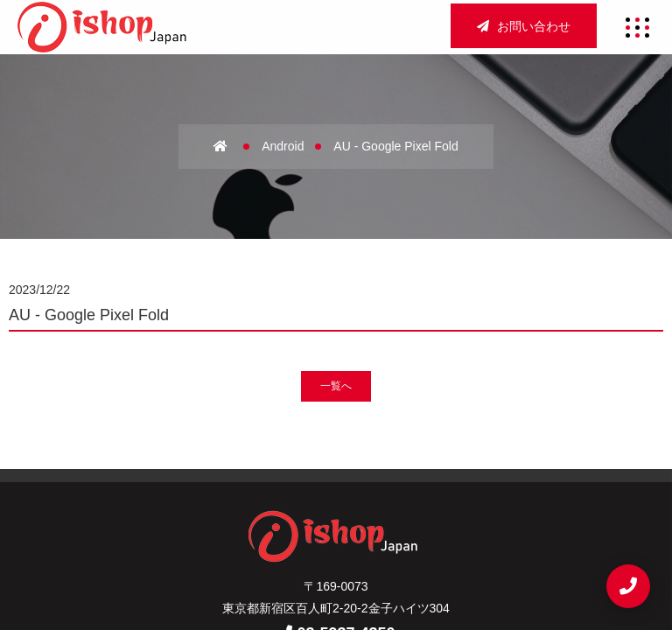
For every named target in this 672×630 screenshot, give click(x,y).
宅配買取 (336, 514)
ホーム (221, 484)
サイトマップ (247, 542)
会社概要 (292, 484)
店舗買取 (446, 484)
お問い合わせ (524, 26)
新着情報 (413, 514)
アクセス (369, 484)
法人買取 (259, 514)
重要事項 (336, 542)
